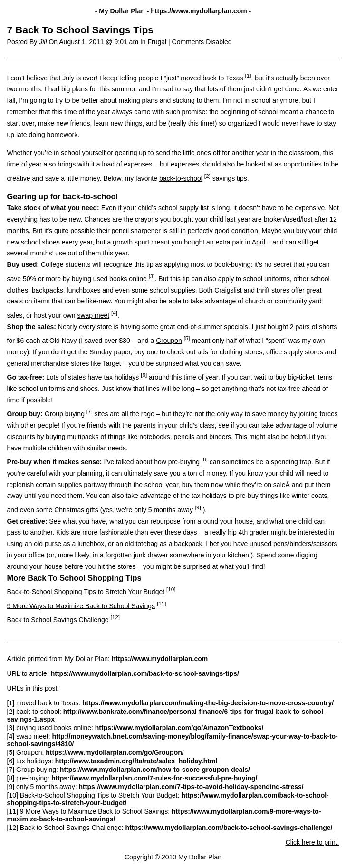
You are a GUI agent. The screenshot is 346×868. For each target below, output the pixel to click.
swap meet (93, 315)
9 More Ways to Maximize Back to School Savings (81, 605)
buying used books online (109, 279)
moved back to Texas (212, 78)
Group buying (65, 414)
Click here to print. (312, 842)
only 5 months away (163, 510)
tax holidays (121, 377)
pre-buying (184, 462)
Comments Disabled (202, 42)
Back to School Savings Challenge (58, 620)
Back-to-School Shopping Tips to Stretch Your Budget (86, 592)
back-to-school (181, 178)
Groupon (169, 341)
